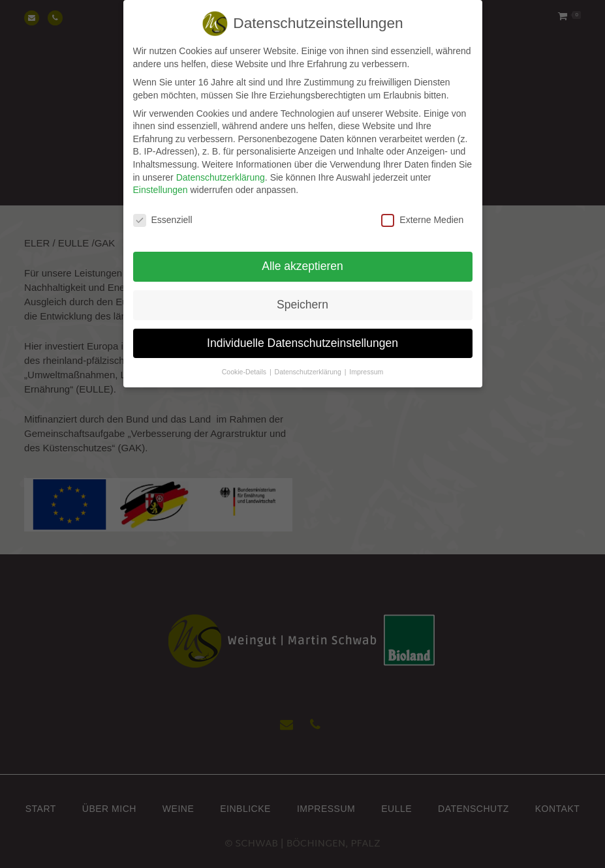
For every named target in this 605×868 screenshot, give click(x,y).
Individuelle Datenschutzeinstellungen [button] (302, 335)
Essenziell (163, 212)
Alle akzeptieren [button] (302, 258)
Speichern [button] (302, 297)
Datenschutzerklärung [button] (309, 364)
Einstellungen (161, 182)
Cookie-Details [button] (245, 364)
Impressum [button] (366, 364)
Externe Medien (422, 212)
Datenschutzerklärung (221, 169)
